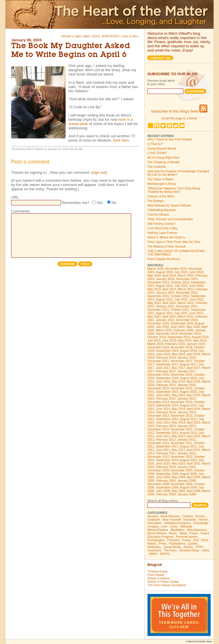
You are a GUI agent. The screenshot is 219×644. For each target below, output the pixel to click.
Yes (100, 203)
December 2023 (187, 279)
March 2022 (186, 303)
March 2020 (164, 330)
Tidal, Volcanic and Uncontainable (170, 219)
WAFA (153, 554)
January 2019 (196, 344)
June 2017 (163, 368)
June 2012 (163, 436)
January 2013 (187, 426)
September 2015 (167, 392)
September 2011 (167, 446)
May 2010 (178, 463)
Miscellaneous (197, 530)
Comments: (21, 211)
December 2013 (158, 416)
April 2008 (194, 491)
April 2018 (194, 354)
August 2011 (188, 446)
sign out (99, 172)
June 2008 (163, 491)
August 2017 (188, 364)
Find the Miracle (158, 214)
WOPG (165, 554)
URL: (15, 197)
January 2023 (165, 293)
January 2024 (165, 279)
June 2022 (196, 299)
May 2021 (154, 316)
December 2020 (187, 320)
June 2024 (196, 272)
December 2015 (158, 388)
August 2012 (188, 433)
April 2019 (200, 340)
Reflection (154, 547)
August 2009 (188, 474)
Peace (194, 533)
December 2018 (158, 347)
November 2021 (158, 310)
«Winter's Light (71, 36)
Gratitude (154, 520)
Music (173, 533)
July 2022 (181, 299)
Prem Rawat (156, 575)
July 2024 (181, 272)
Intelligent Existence (178, 523)
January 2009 (187, 481)
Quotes (193, 543)
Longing (153, 526)
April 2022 (169, 303)
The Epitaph (156, 201)
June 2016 (163, 381)
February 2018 (166, 357)
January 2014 (187, 412)
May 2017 (178, 368)
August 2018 (188, 351)
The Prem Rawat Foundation (167, 585)
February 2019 (175, 344)
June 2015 (163, 395)
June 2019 (169, 340)
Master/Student (158, 530)
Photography (156, 540)
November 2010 (182, 457)
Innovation (154, 523)
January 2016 (187, 385)
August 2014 (188, 405)
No (114, 203)
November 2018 (182, 347)
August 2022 (164, 299)
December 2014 (158, 402)
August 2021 (164, 313)
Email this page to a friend (179, 118)
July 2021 (181, 313)
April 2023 (169, 289)
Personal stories (187, 537)
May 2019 (185, 340)
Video (206, 550)
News (183, 533)
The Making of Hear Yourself (167, 246)
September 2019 (179, 337)
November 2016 (182, 375)
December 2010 (158, 457)
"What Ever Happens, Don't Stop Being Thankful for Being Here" (174, 190)
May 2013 (178, 422)
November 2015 (182, 388)
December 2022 (187, 293)
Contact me (160, 58)
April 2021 (169, 316)
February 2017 (166, 371)
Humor (203, 520)
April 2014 (194, 409)
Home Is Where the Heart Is (166, 237)
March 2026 (155, 269)
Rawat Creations (159, 578)
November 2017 (182, 361)
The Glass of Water (160, 179)
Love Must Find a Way (163, 228)
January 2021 (165, 320)
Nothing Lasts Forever (162, 233)
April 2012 (194, 436)
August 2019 (200, 337)
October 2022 (180, 296)
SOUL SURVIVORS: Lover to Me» (115, 36)
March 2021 (186, 316)
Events (200, 516)
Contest (188, 516)
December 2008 (158, 484)
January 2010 (187, 467)
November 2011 (182, 443)
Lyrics (174, 526)
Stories (188, 547)
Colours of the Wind (161, 196)
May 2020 (193, 327)
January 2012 (187, 439)
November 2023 (158, 282)
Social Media (172, 547)
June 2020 (178, 327)
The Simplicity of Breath (164, 162)
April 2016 (194, 381)
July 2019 (154, 340)
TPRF (199, 547)
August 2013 (188, 419)
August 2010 (188, 460)
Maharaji (186, 526)
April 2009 (194, 477)
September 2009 (167, 474)
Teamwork (154, 550)
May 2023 (154, 289)
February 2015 (166, 398)
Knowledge (201, 523)
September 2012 (167, 433)
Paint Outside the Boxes (164, 259)
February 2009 (166, 481)
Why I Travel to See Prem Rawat (170, 139)
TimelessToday (189, 550)
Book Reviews (170, 516)
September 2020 (182, 323)
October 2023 (180, 282)
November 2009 (182, 470)
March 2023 (186, 289)
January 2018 (187, 357)
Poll (196, 540)
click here (121, 140)
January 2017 (187, 371)
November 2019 (190, 334)
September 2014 (167, 405)
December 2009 (158, 470)
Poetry (187, 540)
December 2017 (158, 361)
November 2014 (182, 402)
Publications (177, 543)
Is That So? (155, 144)
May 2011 (178, 450)
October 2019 (157, 337)
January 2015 (187, 398)
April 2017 (194, 368)
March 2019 (155, 344)
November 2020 (158, 323)
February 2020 (183, 330)
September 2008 (167, 487)
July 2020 (163, 327)
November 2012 (182, 429)
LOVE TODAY (157, 153)
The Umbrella (157, 167)
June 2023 (196, 286)
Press (162, 543)
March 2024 (186, 275)
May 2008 (178, 491)
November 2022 (158, 296)
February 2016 (166, 385)
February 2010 (166, 467)
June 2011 (163, 450)
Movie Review (157, 533)
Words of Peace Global (163, 582)
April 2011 (194, 450)
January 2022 (165, 306)
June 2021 (196, 313)
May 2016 (178, 381)
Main (87, 36)
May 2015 (178, 395)
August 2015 (188, 392)
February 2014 (166, 412)
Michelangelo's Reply (162, 184)
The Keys (170, 550)
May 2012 (178, 436)
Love (164, 526)
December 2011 (158, 443)
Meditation (178, 530)
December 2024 (176, 269)
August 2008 (188, 487)
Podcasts (173, 540)
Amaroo (153, 516)
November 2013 (182, 416)
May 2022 (154, 303)
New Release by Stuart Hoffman (169, 205)
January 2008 (187, 494)
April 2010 (194, 463)
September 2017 (167, 364)
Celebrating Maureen (162, 210)
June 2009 (163, 477)
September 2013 (167, 419)
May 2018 (178, 354)
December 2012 (158, 429)
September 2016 (167, 378)
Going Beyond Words (162, 148)
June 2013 (163, 422)
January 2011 (187, 453)
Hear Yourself (172, 520)
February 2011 (166, 453)
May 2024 (154, 275)
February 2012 (166, 439)
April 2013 (194, 422)
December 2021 (187, 306)
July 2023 (181, 286)
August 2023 (164, 286)
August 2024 (164, 272)
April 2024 (169, 275)
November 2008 (182, 484)
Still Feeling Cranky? (161, 224)
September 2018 (167, 351)
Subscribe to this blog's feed (179, 111)
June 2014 (163, 409)
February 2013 (166, 426)
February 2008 (166, 494)
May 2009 (178, 477)
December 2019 (167, 334)
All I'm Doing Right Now (163, 158)
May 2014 (178, 409)
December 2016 (158, 375)
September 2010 (167, 460)
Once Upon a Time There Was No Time (174, 242)
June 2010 (163, 463)
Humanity (190, 520)
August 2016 (188, 378)
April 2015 (194, 395)
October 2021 (180, 310)
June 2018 (163, 354)
